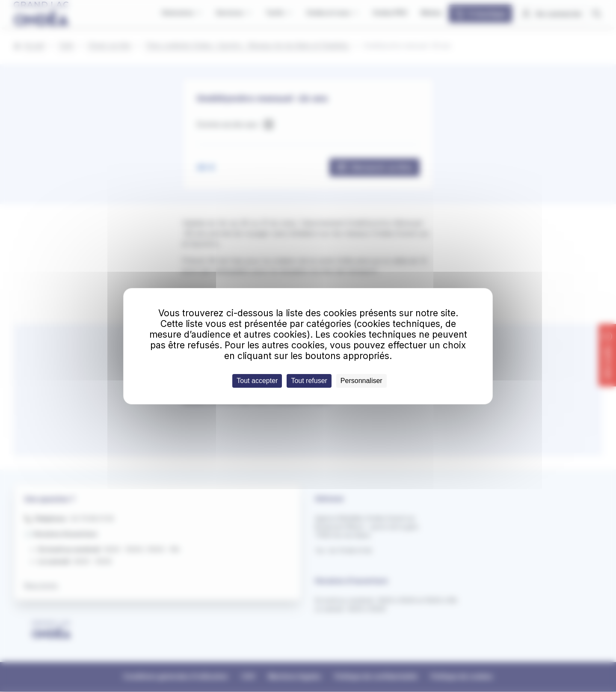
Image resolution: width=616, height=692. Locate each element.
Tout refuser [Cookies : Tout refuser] (309, 381)
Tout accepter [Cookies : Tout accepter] (257, 381)
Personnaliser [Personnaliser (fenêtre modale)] (361, 381)
